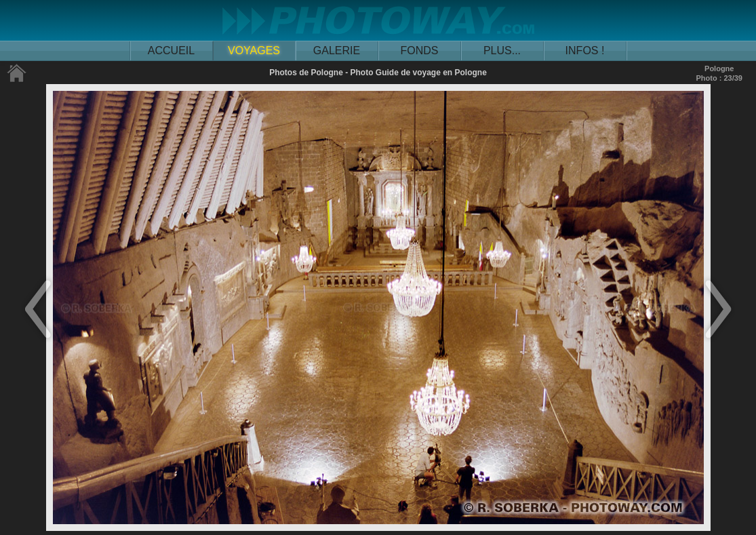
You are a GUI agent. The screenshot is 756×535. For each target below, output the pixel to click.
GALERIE (337, 51)
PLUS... (502, 51)
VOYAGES (254, 51)
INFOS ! (585, 51)
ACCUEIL (171, 51)
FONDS (420, 51)
